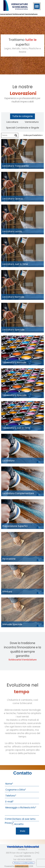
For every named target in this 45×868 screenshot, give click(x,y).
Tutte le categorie (22, 116)
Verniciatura (32, 122)
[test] (24, 863)
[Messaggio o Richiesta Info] (22, 810)
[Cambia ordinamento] (42, 135)
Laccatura (12, 122)
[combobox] (37, 135)
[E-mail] (22, 802)
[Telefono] (22, 796)
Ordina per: (28, 135)
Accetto (19, 824)
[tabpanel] (22, 45)
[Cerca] (16, 135)
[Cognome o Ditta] (22, 790)
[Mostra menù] (37, 6)
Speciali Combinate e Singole (23, 128)
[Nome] (22, 784)
